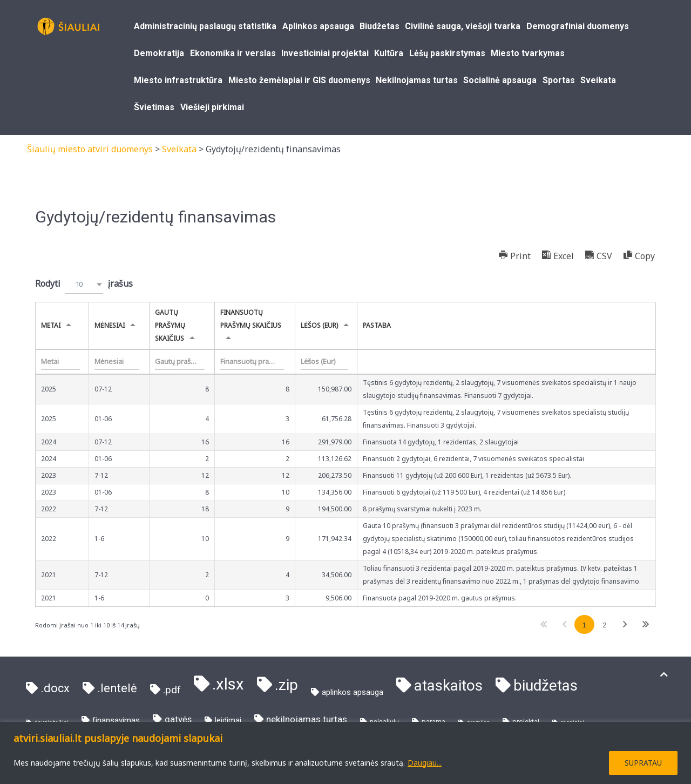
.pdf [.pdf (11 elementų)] (172, 690)
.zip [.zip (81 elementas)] (286, 685)
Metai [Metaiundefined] (51, 325)
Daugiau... (425, 763)
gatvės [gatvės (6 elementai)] (178, 719)
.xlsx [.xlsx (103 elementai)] (228, 684)
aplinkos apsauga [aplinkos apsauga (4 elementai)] (353, 692)
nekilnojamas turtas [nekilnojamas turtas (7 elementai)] (307, 719)
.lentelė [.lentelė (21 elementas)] (117, 688)
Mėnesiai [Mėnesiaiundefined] (110, 325)
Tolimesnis (625, 624)
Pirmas (544, 624)
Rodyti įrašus (84, 284)
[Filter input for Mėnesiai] (117, 362)
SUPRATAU (643, 763)
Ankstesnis (564, 624)
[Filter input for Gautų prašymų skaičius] (180, 362)
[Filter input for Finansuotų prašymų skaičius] (252, 362)
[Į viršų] (664, 675)
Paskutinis (645, 624)
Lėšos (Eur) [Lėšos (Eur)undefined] (319, 325)
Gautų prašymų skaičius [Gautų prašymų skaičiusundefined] (170, 325)
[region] (345, 753)
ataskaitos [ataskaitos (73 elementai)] (448, 685)
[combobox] (84, 284)
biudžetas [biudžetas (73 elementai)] (546, 685)
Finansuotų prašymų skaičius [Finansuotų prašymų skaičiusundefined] (251, 319)
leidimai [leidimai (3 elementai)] (228, 720)
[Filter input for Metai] (60, 362)
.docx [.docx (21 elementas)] (55, 688)
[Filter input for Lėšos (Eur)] (324, 362)
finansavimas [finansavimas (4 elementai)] (116, 720)
